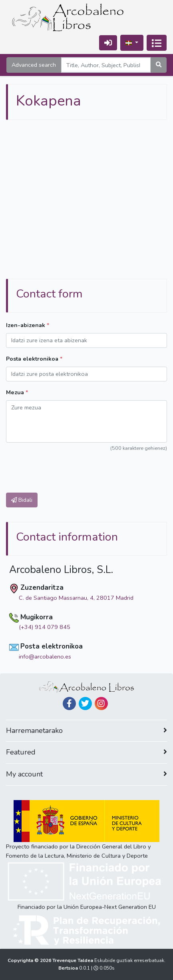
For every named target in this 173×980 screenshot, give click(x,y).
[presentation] (67, 468)
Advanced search (34, 65)
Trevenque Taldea (73, 960)
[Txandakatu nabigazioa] (157, 43)
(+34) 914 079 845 (45, 627)
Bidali (22, 500)
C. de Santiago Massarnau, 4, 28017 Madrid (76, 598)
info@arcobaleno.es (45, 657)
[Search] (106, 65)
